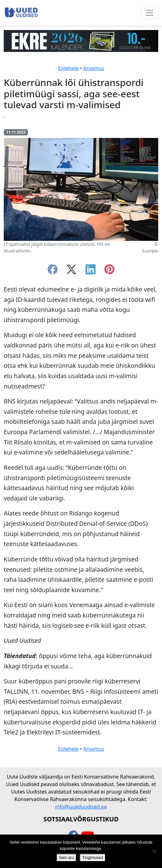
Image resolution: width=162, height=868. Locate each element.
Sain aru (66, 858)
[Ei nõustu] (154, 851)
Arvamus (93, 68)
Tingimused (93, 858)
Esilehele (68, 68)
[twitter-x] (71, 271)
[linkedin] (91, 271)
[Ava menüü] (149, 13)
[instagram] (109, 271)
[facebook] (53, 271)
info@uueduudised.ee (81, 807)
